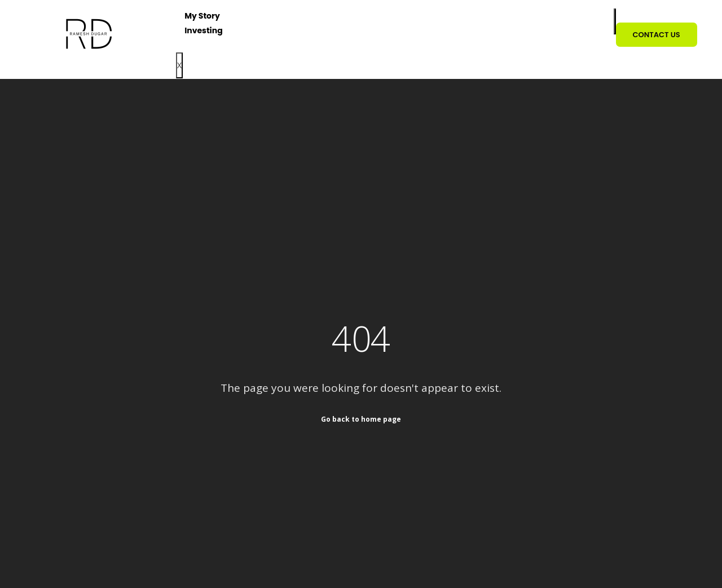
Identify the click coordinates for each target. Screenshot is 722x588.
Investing (204, 30)
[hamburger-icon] (615, 21)
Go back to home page (361, 419)
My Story (202, 16)
